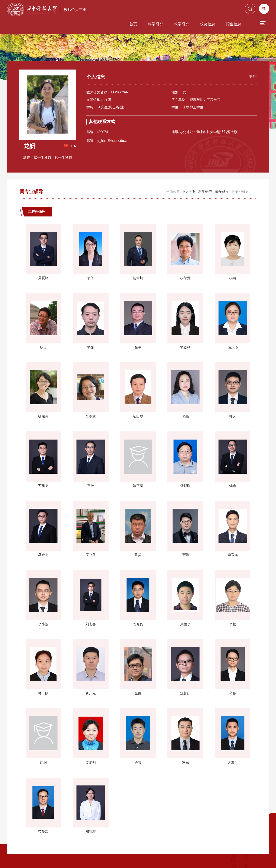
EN (264, 9)
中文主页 (189, 175)
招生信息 (209, 10)
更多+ (252, 60)
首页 (109, 10)
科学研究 (131, 10)
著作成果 (222, 175)
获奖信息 (183, 10)
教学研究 (157, 10)
